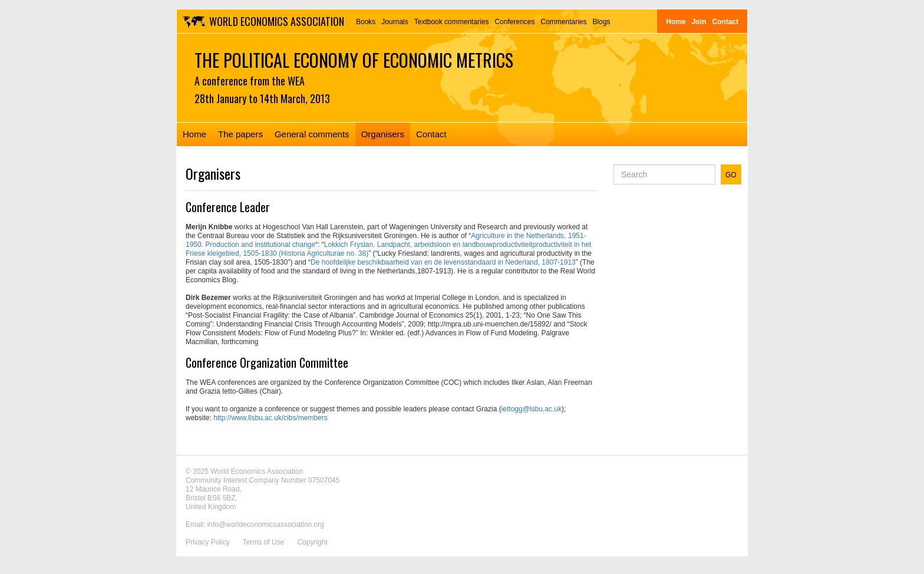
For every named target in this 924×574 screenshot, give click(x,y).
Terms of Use (264, 542)
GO (731, 175)
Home (676, 22)
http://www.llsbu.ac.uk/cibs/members (270, 418)
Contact (725, 22)
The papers (240, 134)
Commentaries (564, 22)
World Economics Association (277, 21)
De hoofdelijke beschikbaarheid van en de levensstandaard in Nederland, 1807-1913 (443, 262)
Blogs (602, 22)
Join (699, 22)
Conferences (514, 22)
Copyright (312, 542)
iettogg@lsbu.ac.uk (532, 409)
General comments (312, 134)
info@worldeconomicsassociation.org (266, 524)
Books (366, 22)
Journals (395, 22)
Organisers (383, 134)
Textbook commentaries (452, 22)
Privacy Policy (208, 542)
